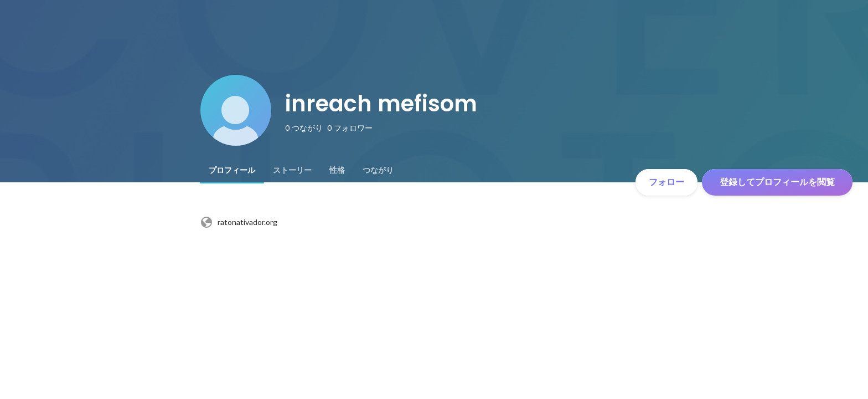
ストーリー (292, 170)
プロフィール (232, 170)
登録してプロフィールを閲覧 (777, 182)
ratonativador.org (239, 222)
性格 (337, 170)
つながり (378, 170)
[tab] (232, 170)
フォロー (666, 182)
